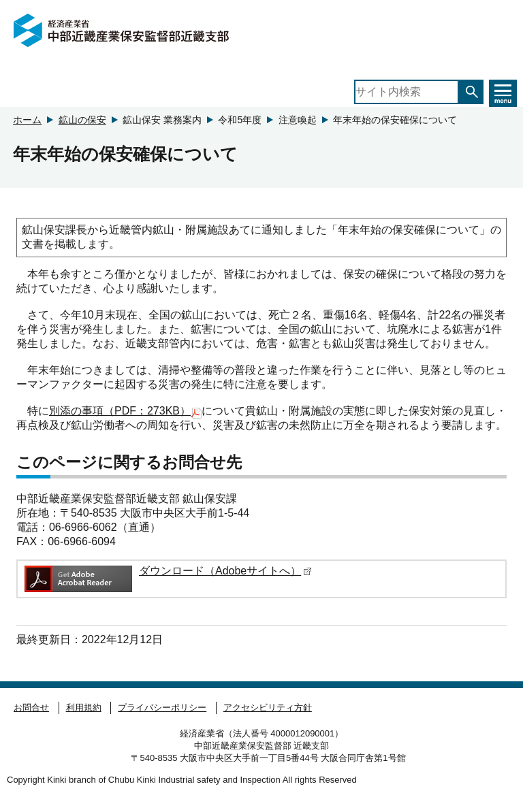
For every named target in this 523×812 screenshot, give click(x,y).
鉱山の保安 (82, 120)
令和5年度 (240, 120)
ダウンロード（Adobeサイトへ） (225, 571)
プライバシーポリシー (162, 708)
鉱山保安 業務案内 (162, 120)
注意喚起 (298, 120)
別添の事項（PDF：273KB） (125, 412)
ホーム (27, 120)
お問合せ (31, 708)
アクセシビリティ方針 (268, 708)
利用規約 (84, 708)
